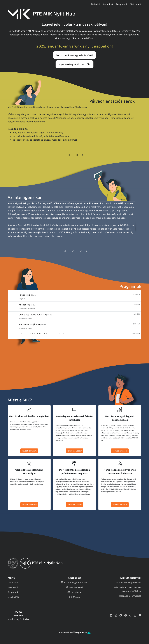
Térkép (74, 597)
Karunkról (108, 4)
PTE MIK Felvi (74, 587)
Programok (122, 4)
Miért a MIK (136, 4)
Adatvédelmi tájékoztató (129, 582)
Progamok (13, 592)
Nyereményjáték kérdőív (74, 64)
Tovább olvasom (29, 451)
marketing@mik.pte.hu (74, 582)
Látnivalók (95, 4)
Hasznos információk (130, 596)
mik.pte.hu (74, 592)
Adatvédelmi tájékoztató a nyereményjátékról (128, 589)
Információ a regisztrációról (74, 55)
